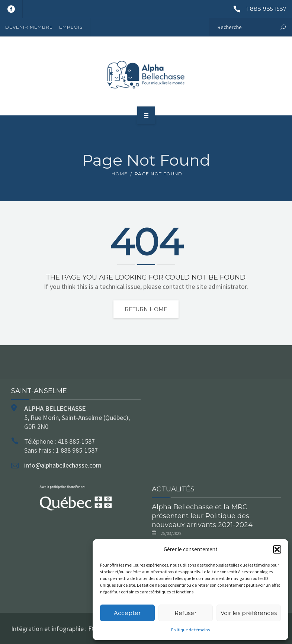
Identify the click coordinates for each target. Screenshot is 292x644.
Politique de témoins (190, 630)
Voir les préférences (249, 613)
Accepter (127, 613)
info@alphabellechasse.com (63, 465)
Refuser (185, 613)
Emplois (71, 27)
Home (120, 174)
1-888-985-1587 (257, 9)
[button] (277, 549)
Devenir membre (29, 27)
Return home (146, 309)
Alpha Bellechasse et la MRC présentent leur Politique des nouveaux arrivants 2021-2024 (202, 516)
